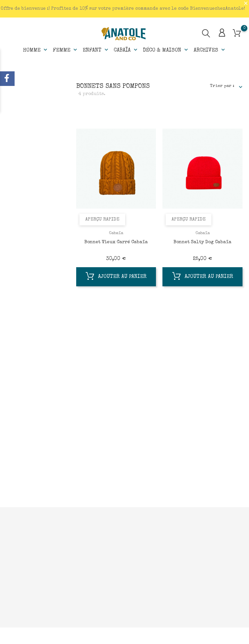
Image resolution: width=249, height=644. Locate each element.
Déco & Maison (166, 50)
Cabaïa (126, 50)
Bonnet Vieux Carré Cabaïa (116, 242)
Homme (36, 50)
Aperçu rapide (102, 220)
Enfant (96, 50)
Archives (210, 50)
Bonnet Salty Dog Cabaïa (202, 242)
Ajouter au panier (116, 278)
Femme (66, 50)
